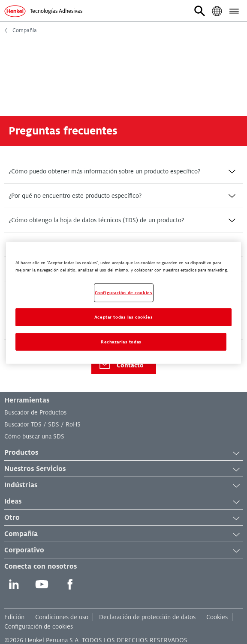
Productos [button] (123, 453)
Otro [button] (123, 518)
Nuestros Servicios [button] (123, 469)
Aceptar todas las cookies (123, 317)
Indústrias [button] (123, 486)
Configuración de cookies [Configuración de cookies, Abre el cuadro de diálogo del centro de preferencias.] (124, 293)
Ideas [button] (123, 502)
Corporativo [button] (123, 551)
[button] (200, 11)
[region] (123, 303)
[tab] (123, 171)
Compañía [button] (123, 534)
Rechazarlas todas (121, 341)
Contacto (121, 365)
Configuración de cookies (39, 626)
